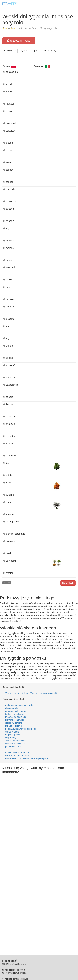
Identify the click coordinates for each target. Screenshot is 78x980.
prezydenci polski (13, 747)
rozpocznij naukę (19, 41)
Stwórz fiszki (68, 583)
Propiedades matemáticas (17, 756)
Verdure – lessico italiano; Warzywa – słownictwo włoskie (32, 693)
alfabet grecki (11, 708)
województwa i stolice (15, 744)
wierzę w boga (12, 732)
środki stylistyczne (14, 723)
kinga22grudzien (50, 28)
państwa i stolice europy (16, 711)
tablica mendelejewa (15, 714)
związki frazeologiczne (16, 741)
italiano (7, 583)
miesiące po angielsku (16, 717)
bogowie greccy (12, 735)
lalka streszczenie (14, 726)
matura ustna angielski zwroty (19, 705)
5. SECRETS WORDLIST (17, 753)
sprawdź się (50, 51)
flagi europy (11, 738)
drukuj (25, 51)
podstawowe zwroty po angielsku (21, 729)
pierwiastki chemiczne (15, 720)
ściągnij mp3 (10, 51)
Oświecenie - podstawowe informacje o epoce (27, 758)
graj (36, 51)
